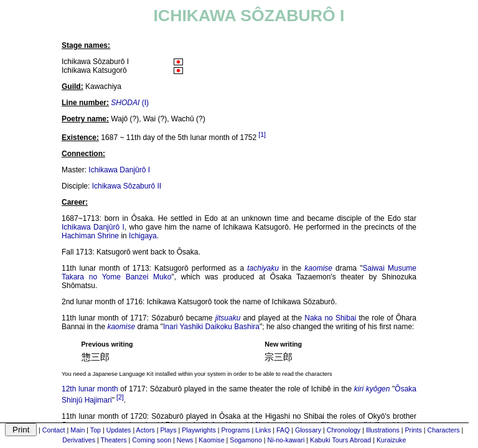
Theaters (114, 440)
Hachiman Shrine (90, 236)
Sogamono (246, 440)
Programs (235, 430)
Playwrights (199, 430)
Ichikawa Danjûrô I (119, 170)
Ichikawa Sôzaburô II (127, 186)
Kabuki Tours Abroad (340, 440)
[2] (120, 397)
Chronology (344, 430)
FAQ (283, 430)
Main (77, 430)
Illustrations (383, 430)
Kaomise (211, 440)
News (185, 440)
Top (96, 430)
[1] (262, 134)
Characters (443, 430)
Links (263, 430)
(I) (130, 103)
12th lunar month (90, 389)
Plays (168, 430)
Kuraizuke (391, 440)
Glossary (308, 430)
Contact (54, 430)
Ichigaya (143, 236)
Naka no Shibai (330, 318)
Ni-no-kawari (286, 440)
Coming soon (152, 440)
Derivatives (79, 440)
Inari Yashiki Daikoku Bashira (211, 327)
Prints (414, 430)
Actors (146, 430)
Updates (119, 430)
